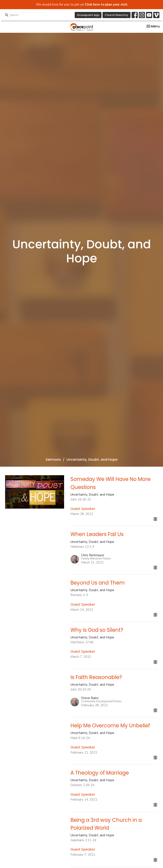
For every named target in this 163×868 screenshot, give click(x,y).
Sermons (53, 460)
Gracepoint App (88, 15)
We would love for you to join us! (82, 4)
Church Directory (117, 15)
